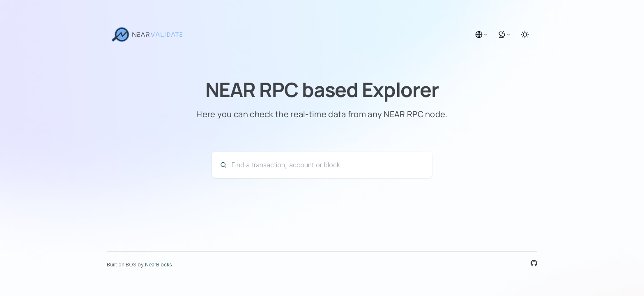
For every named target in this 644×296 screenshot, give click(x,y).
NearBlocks (159, 265)
